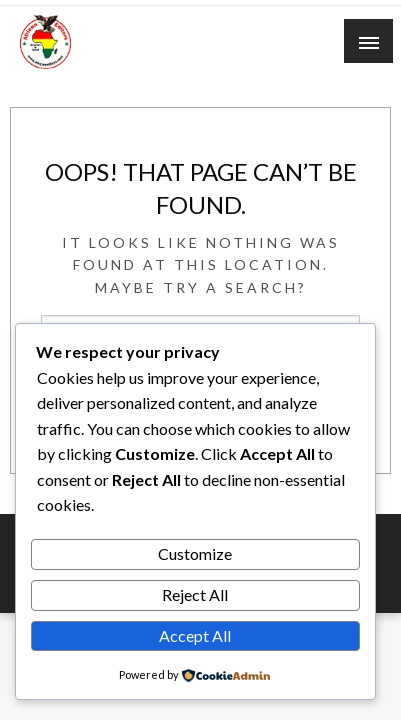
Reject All (195, 594)
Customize (195, 553)
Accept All (195, 635)
